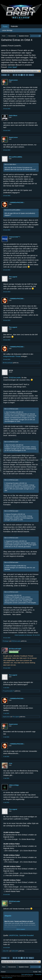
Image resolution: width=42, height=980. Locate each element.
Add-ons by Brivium (7, 978)
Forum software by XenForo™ (25, 976)
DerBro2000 (15, 951)
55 (19, 75)
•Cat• (11, 763)
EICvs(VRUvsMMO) (15, 157)
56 (22, 75)
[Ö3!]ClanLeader (15, 378)
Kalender (14, 26)
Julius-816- (6, 951)
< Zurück (4, 75)
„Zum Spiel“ (12, 67)
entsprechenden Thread (12, 356)
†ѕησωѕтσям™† (15, 237)
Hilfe (40, 972)
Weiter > (31, 75)
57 (24, 75)
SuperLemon (13, 80)
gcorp (11, 370)
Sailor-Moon (13, 116)
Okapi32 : (8, 916)
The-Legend (13, 277)
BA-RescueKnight (8, 363)
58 (27, 75)
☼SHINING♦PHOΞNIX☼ (17, 202)
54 (16, 75)
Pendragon (6, 641)
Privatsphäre (38, 974)
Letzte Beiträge (7, 30)
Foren (5, 27)
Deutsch (3, 972)
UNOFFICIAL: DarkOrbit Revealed (21, 935)
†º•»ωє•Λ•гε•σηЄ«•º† (9, 691)
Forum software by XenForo (9, 976)
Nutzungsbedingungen (27, 974)
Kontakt (35, 972)
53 (14, 75)
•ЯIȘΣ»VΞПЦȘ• (14, 785)
